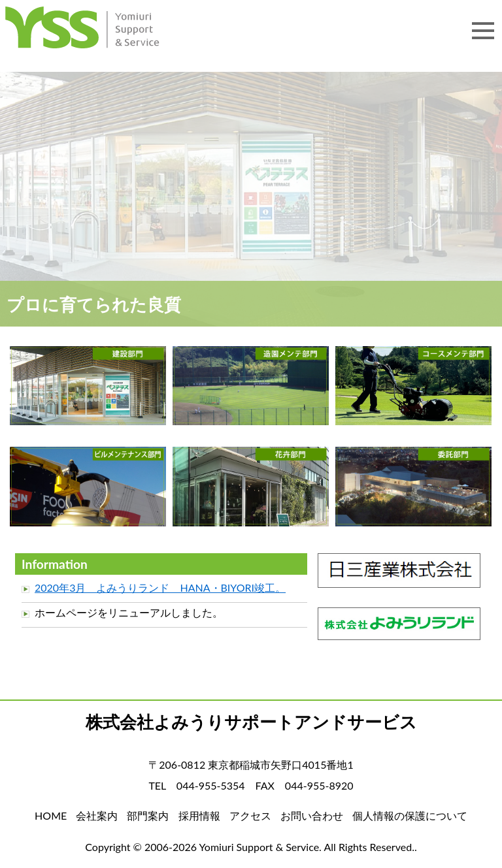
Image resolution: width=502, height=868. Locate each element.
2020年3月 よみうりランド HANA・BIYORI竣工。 (160, 587)
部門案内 (148, 815)
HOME (98, 31)
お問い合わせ (312, 815)
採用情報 (199, 815)
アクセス (250, 815)
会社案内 (97, 815)
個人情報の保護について (410, 815)
